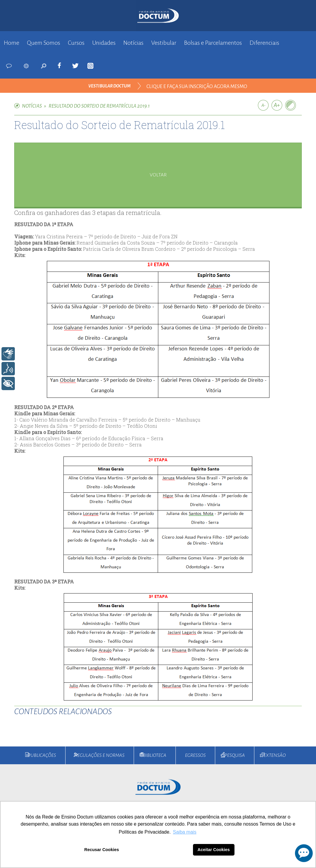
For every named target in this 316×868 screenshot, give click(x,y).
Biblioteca (155, 755)
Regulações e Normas (100, 755)
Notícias (133, 43)
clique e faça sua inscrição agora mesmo (197, 87)
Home (12, 43)
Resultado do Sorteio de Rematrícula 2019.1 (99, 106)
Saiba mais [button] (185, 832)
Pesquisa (235, 755)
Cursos (76, 43)
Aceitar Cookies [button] (214, 850)
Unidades (104, 43)
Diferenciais (264, 43)
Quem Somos (44, 43)
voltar (158, 175)
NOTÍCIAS (32, 106)
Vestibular (164, 43)
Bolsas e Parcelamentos (213, 43)
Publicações (42, 755)
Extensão (275, 755)
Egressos (195, 755)
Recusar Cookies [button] (102, 850)
